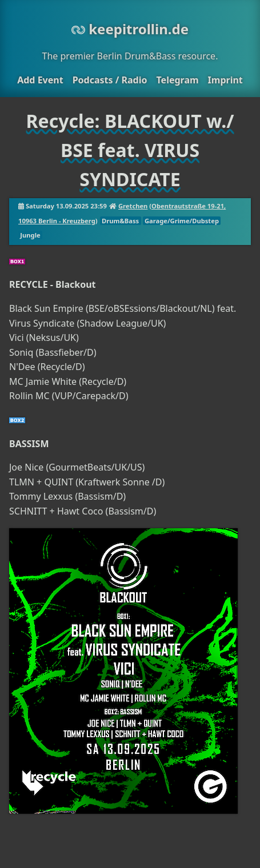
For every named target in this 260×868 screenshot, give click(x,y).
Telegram (177, 80)
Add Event (40, 80)
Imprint (225, 80)
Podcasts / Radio (110, 80)
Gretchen (133, 206)
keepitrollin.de (130, 29)
